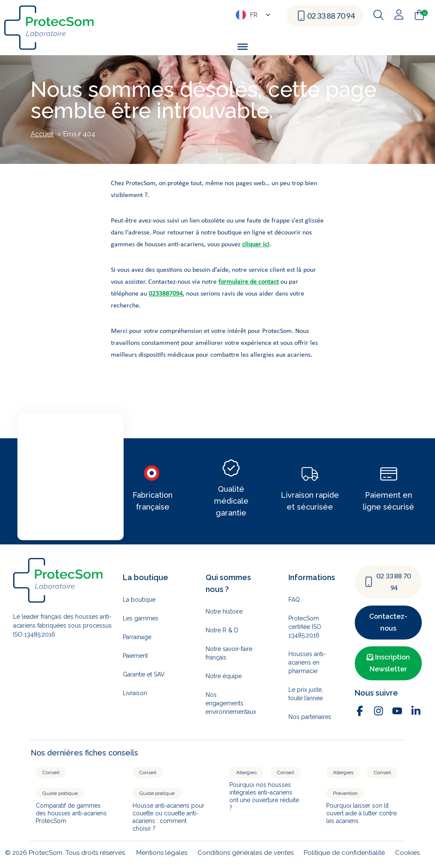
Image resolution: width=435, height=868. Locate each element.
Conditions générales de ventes (246, 853)
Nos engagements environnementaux (231, 703)
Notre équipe (224, 676)
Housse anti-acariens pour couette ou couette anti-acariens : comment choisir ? (168, 817)
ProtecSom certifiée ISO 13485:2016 (305, 627)
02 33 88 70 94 (331, 16)
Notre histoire (224, 612)
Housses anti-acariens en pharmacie (307, 662)
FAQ (294, 600)
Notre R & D (222, 630)
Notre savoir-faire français (229, 653)
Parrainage (137, 637)
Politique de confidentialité (344, 853)
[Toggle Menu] (243, 46)
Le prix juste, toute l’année (306, 694)
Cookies (407, 853)
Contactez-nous (388, 622)
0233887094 (166, 294)
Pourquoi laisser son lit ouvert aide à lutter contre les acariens (362, 813)
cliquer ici (256, 245)
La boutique (139, 600)
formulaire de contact (249, 282)
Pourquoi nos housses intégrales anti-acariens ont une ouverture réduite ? (264, 796)
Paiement (135, 656)
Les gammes (141, 618)
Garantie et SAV (144, 674)
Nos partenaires (310, 717)
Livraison (135, 693)
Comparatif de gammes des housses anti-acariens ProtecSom (71, 813)
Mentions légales (162, 853)
